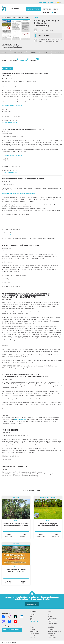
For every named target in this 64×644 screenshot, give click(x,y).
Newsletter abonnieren (12, 630)
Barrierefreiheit (52, 637)
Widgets (50, 616)
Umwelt (36, 17)
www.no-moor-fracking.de (9, 122)
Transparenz (51, 630)
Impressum (51, 635)
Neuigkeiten (23, 60)
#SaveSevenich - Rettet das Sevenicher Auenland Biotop (48, 524)
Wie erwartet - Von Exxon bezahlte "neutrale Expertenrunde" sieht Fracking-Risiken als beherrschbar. (26, 376)
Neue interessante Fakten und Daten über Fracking (23, 179)
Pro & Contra (13, 60)
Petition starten (33, 9)
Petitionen (47, 9)
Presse (32, 620)
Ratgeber (32, 630)
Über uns (32, 614)
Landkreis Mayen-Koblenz (48, 497)
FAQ (49, 614)
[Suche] (62, 9)
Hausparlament (52, 620)
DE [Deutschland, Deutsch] (59, 2)
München (16, 497)
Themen (32, 635)
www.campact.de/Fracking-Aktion (12, 106)
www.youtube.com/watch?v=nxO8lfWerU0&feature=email (18, 194)
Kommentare (34, 60)
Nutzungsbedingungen (54, 632)
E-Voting (50, 622)
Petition (4, 60)
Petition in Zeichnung (11, 430)
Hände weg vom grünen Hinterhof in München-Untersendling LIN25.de (16, 524)
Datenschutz (51, 633)
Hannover (16, 544)
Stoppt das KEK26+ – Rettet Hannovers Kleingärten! (16, 571)
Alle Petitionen (34, 632)
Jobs (31, 616)
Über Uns (46, 12)
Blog (31, 618)
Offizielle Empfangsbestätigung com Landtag (21, 245)
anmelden (51, 2)
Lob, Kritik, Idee (35, 622)
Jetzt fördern (32, 604)
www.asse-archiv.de (20, 419)
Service (56, 9)
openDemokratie (52, 618)
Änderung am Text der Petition (14, 467)
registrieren (42, 2)
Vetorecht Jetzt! (52, 624)
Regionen (33, 637)
